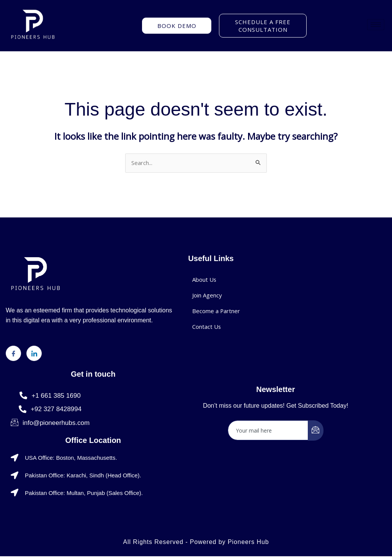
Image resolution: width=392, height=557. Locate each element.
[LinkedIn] (34, 354)
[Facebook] (13, 354)
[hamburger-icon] (376, 25)
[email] (268, 431)
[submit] (316, 431)
